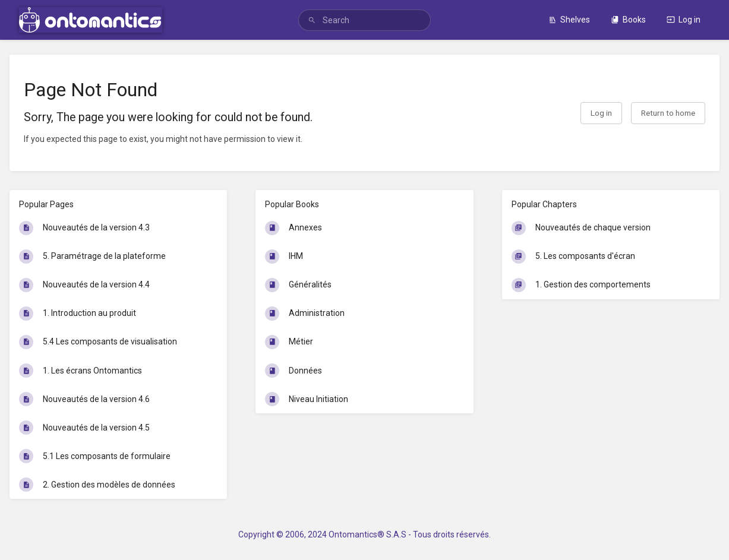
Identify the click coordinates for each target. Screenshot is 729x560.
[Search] (312, 20)
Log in (684, 20)
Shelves (569, 20)
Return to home (668, 113)
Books (628, 20)
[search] (364, 20)
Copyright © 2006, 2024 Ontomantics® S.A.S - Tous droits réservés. (364, 534)
